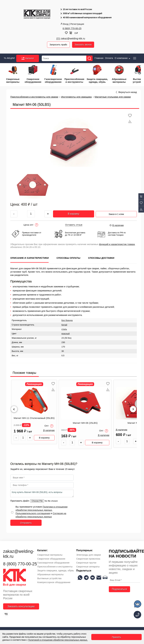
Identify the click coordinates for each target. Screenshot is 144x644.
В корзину (74, 214)
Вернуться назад (128, 92)
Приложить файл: (20, 501)
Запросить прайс (59, 45)
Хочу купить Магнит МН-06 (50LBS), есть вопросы (42, 493)
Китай (64, 325)
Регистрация (77, 24)
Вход (64, 24)
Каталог (28, 58)
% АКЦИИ (9, 58)
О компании (123, 58)
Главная (99, 58)
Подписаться (119, 589)
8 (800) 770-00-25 (72, 28)
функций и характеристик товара (117, 244)
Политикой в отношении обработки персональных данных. (58, 640)
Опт (52, 426)
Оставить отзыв (74, 225)
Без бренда (67, 321)
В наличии (116, 225)
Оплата (109, 58)
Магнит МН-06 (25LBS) (89, 423)
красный (66, 334)
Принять (117, 637)
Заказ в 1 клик (116, 213)
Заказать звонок (84, 45)
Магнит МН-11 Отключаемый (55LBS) (38, 418)
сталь (64, 329)
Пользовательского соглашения (33, 513)
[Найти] (90, 58)
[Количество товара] (27, 438)
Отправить (26, 523)
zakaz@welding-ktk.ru (73, 39)
